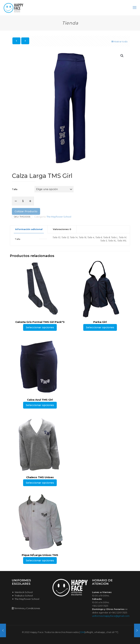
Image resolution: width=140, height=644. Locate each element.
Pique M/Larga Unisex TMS (40, 555)
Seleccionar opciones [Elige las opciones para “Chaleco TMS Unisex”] (40, 483)
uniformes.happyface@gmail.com (111, 616)
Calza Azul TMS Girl (40, 400)
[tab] (29, 229)
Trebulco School (22, 596)
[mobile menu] (135, 8)
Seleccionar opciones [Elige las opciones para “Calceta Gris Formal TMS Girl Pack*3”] (40, 327)
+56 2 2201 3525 (100, 606)
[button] (122, 56)
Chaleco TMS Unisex (40, 477)
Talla (15, 189)
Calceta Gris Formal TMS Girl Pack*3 (40, 322)
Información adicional (29, 229)
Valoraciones (62, 229)
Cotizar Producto (26, 211)
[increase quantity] (30, 201)
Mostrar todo (119, 41)
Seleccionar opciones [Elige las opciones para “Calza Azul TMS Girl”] (40, 405)
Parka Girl (100, 322)
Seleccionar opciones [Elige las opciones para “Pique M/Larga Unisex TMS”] (40, 560)
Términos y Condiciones (26, 608)
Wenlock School (22, 592)
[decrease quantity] (16, 201)
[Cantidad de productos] (23, 201)
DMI (82, 632)
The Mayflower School (59, 217)
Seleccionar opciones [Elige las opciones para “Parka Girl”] (100, 327)
